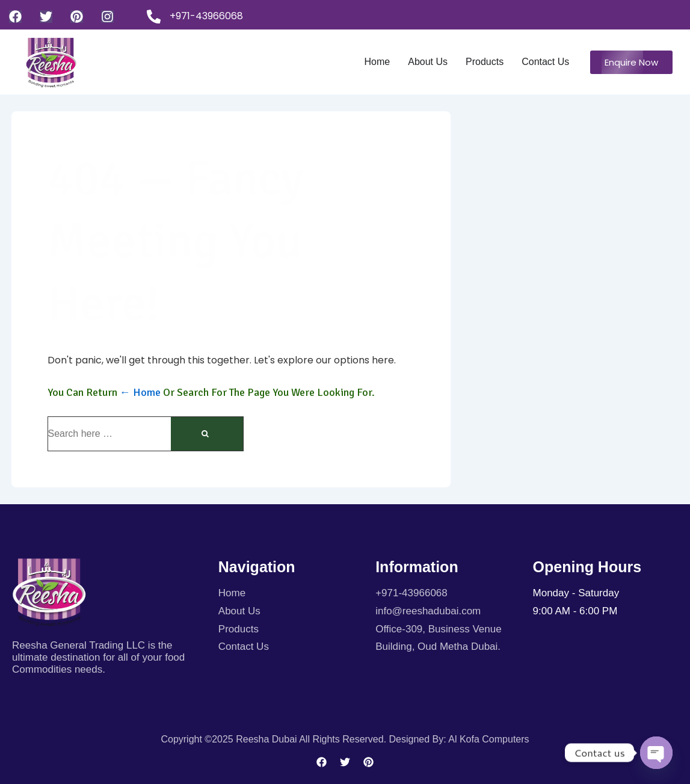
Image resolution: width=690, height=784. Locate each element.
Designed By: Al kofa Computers (459, 739)
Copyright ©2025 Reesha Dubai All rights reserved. (275, 739)
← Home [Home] (140, 392)
